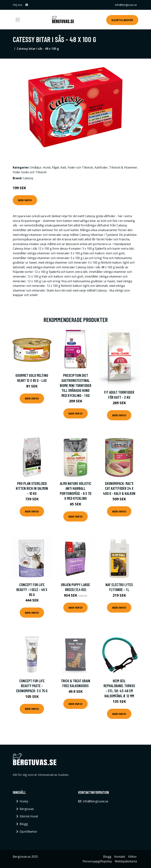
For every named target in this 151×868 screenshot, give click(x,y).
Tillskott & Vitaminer (123, 167)
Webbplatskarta (126, 861)
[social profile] (27, 5)
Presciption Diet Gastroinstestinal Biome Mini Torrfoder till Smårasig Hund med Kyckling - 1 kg (76, 385)
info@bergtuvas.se (126, 5)
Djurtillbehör (122, 20)
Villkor (132, 857)
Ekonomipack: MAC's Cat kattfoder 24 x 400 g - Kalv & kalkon (119, 488)
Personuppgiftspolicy (97, 861)
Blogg (24, 824)
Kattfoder (101, 167)
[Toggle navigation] (18, 20)
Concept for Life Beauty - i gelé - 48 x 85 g (32, 590)
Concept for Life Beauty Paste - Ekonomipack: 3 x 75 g (32, 686)
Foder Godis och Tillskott (30, 172)
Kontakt (120, 857)
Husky (24, 801)
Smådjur (36, 167)
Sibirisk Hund (29, 816)
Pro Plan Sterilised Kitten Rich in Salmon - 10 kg (32, 488)
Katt (63, 167)
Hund (47, 167)
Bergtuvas (27, 809)
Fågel (55, 167)
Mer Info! (25, 200)
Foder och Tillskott (80, 167)
